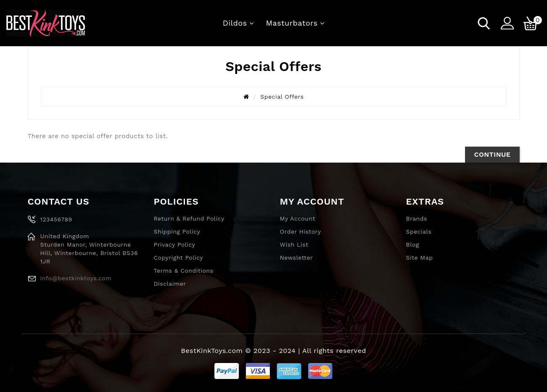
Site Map (420, 258)
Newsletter (297, 258)
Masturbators (292, 23)
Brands (417, 218)
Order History (301, 232)
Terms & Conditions (184, 271)
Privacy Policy (175, 245)
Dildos (235, 23)
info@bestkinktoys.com (76, 278)
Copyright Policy (179, 258)
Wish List (294, 245)
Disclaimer (170, 284)
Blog (413, 245)
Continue (492, 154)
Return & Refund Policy (189, 218)
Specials (419, 232)
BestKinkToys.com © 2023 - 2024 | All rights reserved (273, 351)
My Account (298, 218)
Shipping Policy (177, 232)
